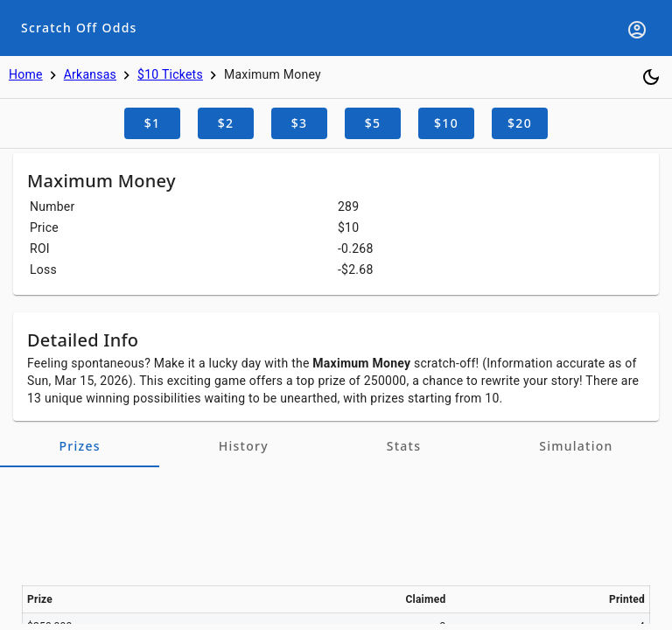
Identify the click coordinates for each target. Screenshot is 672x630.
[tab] (80, 446)
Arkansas (90, 74)
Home (26, 74)
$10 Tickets (170, 74)
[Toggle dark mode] (651, 77)
